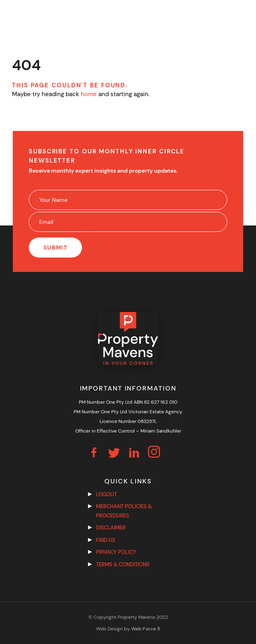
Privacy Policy (116, 552)
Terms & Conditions (123, 565)
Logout (106, 494)
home (89, 94)
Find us (106, 540)
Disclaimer (111, 528)
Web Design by (128, 629)
